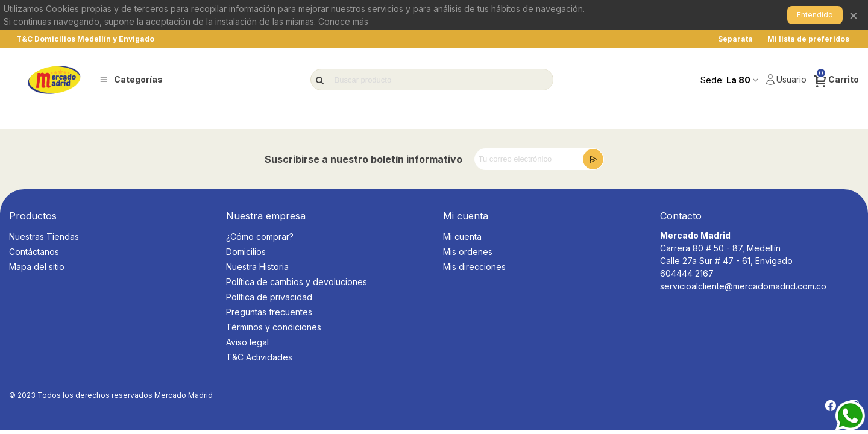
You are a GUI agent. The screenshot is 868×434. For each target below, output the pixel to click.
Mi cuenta (462, 237)
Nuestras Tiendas (44, 237)
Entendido (815, 15)
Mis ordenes (468, 252)
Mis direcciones (474, 267)
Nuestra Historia (257, 267)
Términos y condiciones (274, 327)
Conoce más (343, 21)
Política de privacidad (269, 297)
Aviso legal (247, 342)
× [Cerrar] (854, 15)
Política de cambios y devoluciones (297, 282)
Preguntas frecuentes (269, 312)
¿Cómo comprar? (260, 237)
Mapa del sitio (37, 267)
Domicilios (246, 252)
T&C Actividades (259, 357)
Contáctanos (34, 252)
